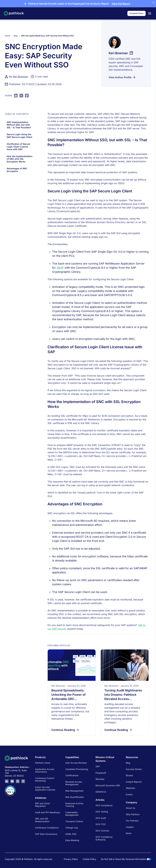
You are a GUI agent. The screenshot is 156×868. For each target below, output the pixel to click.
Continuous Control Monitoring (44, 779)
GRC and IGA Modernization (42, 820)
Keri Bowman (20, 77)
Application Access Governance (45, 771)
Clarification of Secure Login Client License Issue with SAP (18, 147)
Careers (130, 827)
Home (7, 36)
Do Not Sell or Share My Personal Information (126, 859)
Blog (16, 36)
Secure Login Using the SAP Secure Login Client (19, 136)
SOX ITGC (101, 824)
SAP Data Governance (46, 834)
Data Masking (72, 840)
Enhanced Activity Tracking (74, 805)
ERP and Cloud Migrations (42, 805)
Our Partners (132, 821)
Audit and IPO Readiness (47, 812)
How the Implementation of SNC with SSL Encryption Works (20, 159)
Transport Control (74, 821)
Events (129, 794)
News (129, 833)
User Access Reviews (76, 763)
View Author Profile (122, 77)
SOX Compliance (104, 805)
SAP (98, 766)
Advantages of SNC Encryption (17, 170)
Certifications (72, 775)
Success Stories (134, 769)
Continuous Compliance (47, 828)
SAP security (59, 629)
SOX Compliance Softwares (104, 838)
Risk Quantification (75, 797)
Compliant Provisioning (77, 769)
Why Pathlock (133, 814)
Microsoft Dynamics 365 (108, 785)
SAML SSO (71, 834)
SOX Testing (102, 812)
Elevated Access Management (74, 783)
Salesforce (101, 792)
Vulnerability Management (72, 814)
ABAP (60, 268)
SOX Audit (101, 818)
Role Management (74, 791)
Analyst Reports (134, 782)
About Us (130, 808)
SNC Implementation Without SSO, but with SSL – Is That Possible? (19, 125)
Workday (100, 779)
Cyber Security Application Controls (45, 788)
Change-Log (72, 828)
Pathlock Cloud (43, 763)
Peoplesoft (101, 773)
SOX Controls (102, 831)
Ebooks (129, 775)
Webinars (130, 788)
